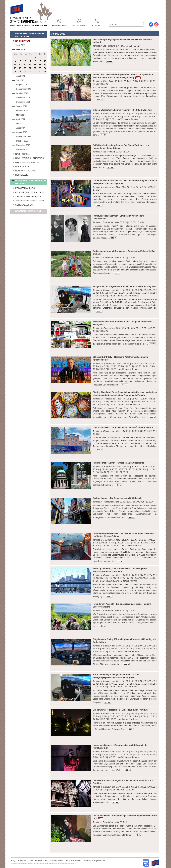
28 (30, 72)
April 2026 (18, 45)
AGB (94, 861)
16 (40, 65)
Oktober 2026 (20, 93)
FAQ (13, 861)
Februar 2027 (20, 110)
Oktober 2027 (20, 141)
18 (15, 68)
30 (40, 72)
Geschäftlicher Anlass (28, 192)
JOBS (31, 861)
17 (45, 65)
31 (45, 72)
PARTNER (22, 861)
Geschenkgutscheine (27, 212)
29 (35, 72)
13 (25, 65)
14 (30, 65)
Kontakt (97, 21)
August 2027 (19, 132)
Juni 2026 (18, 76)
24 (45, 68)
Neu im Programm (24, 170)
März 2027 (19, 115)
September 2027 (21, 136)
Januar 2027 (19, 106)
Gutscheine (79, 21)
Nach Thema (21, 154)
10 (45, 61)
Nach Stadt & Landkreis (28, 158)
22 (35, 68)
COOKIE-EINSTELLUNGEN (77, 861)
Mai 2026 (18, 49)
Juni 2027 (18, 128)
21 (30, 68)
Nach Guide (20, 166)
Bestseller (20, 174)
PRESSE (101, 861)
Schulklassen (22, 204)
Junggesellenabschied (28, 200)
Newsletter (59, 21)
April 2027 (18, 119)
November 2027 (21, 145)
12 (20, 65)
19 (20, 68)
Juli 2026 (18, 80)
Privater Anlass (23, 188)
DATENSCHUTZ (56, 861)
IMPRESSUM (41, 861)
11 (15, 65)
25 (15, 72)
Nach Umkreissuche (26, 162)
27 (25, 72)
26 (20, 72)
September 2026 (21, 89)
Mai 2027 (18, 123)
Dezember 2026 (21, 102)
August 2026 (19, 84)
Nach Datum (21, 41)
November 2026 (21, 97)
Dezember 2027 (21, 149)
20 (25, 68)
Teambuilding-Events (26, 196)
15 (35, 65)
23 (40, 68)
